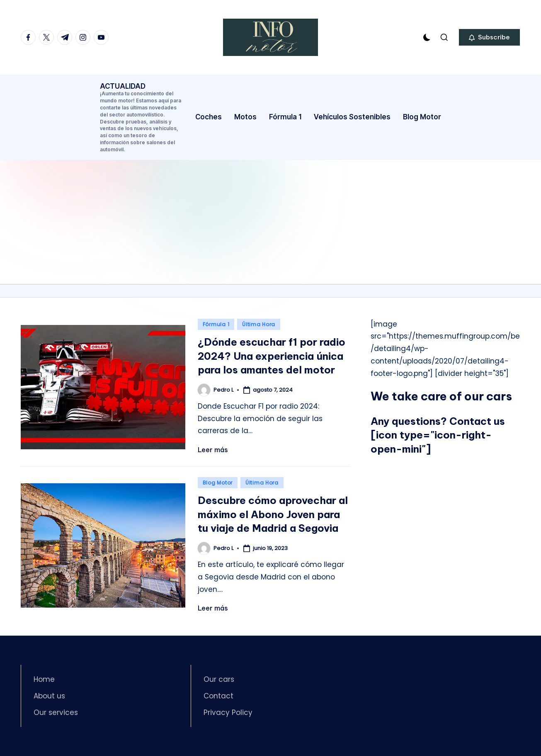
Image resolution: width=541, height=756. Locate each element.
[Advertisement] (271, 222)
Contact (218, 696)
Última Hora (259, 324)
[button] (489, 37)
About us (49, 696)
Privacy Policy (228, 712)
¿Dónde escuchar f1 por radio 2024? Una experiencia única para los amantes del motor (272, 356)
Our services (56, 712)
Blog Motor (218, 483)
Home (44, 679)
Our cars (219, 679)
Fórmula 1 (216, 324)
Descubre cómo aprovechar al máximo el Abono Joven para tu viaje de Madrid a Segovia (273, 514)
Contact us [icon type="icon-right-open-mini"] (438, 435)
